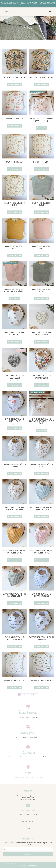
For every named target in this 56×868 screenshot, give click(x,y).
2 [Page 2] (22, 695)
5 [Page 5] (29, 695)
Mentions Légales (28, 822)
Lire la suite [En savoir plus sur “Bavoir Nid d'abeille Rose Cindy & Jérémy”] (15, 299)
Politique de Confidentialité (28, 814)
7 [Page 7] (34, 695)
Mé (25, 866)
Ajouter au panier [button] (15, 85)
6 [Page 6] (31, 695)
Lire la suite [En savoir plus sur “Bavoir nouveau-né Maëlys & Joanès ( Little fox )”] (42, 430)
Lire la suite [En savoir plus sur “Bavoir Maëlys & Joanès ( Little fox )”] (42, 128)
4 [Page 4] (27, 695)
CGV (28, 829)
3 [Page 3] (24, 695)
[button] (50, 11)
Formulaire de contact (28, 799)
